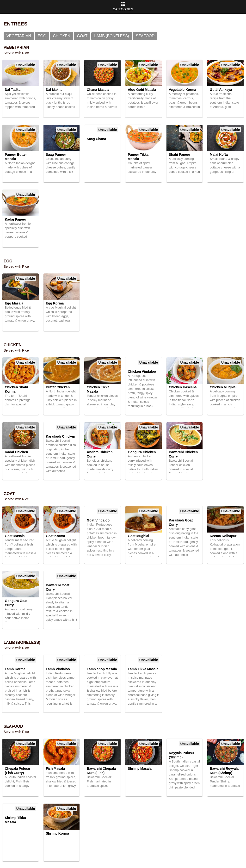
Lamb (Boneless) (112, 36)
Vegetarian (19, 36)
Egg (42, 36)
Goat (82, 36)
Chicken (61, 36)
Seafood (145, 36)
